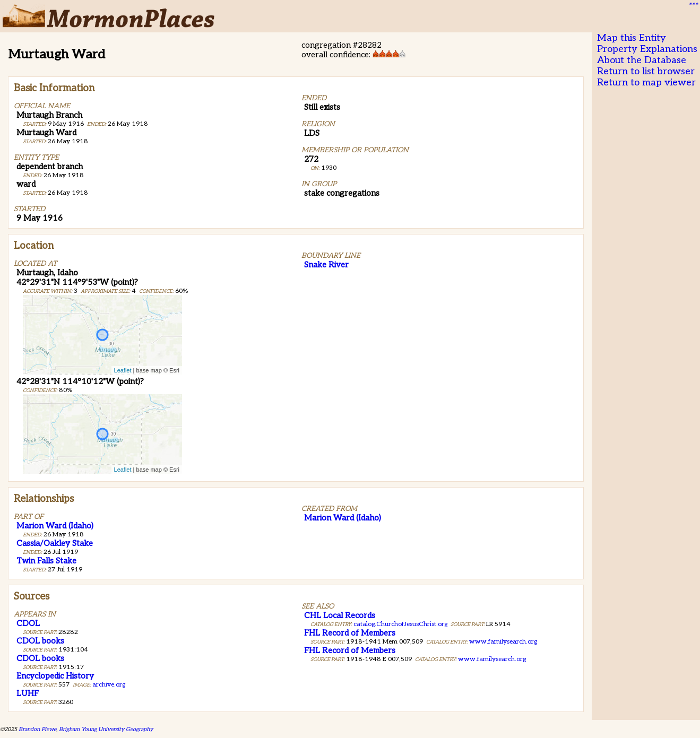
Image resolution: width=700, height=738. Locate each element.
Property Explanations (647, 49)
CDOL (28, 623)
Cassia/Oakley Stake (55, 543)
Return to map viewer (646, 83)
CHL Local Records (340, 615)
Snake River (326, 265)
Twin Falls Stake (46, 561)
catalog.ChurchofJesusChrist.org (400, 624)
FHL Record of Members (350, 633)
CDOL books (40, 641)
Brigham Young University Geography (106, 729)
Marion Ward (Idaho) (55, 526)
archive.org (109, 685)
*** (693, 6)
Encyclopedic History (55, 676)
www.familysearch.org (503, 642)
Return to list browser (646, 71)
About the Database (642, 60)
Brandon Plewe (37, 729)
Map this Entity (632, 38)
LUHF (28, 693)
